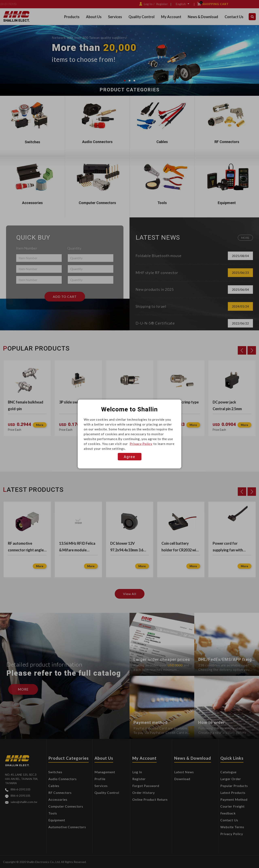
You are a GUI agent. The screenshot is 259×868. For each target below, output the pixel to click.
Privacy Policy (141, 444)
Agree (130, 457)
